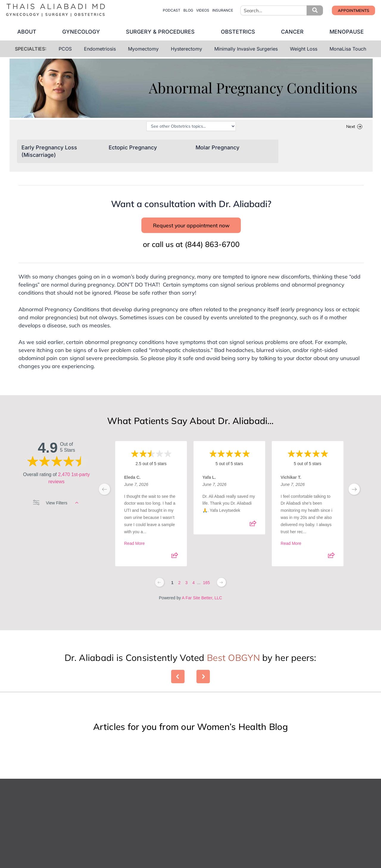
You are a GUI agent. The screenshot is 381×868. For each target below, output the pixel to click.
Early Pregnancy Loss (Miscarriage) (49, 152)
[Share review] (175, 566)
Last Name (206, 837)
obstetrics (239, 32)
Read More (134, 553)
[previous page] (104, 498)
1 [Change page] (172, 592)
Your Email (128, 864)
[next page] (354, 498)
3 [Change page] (186, 592)
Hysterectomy (186, 49)
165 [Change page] (206, 592)
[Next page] (221, 591)
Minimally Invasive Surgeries (246, 49)
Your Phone (206, 864)
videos (203, 10)
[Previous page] (160, 591)
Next (351, 127)
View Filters (56, 512)
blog (188, 10)
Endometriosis (100, 49)
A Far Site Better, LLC (202, 607)
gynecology (78, 32)
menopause (353, 32)
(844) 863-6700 (212, 253)
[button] (315, 10)
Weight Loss (304, 49)
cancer (296, 32)
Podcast (172, 10)
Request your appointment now (191, 230)
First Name (128, 837)
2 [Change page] (179, 592)
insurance (223, 10)
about (21, 32)
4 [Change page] (193, 592)
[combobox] (282, 10)
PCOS (65, 49)
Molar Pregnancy (217, 148)
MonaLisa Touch (348, 49)
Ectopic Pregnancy (133, 148)
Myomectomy (143, 49)
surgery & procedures (159, 32)
